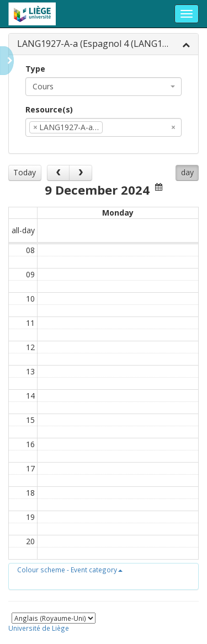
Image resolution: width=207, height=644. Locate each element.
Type (35, 69)
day (187, 172)
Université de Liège (39, 628)
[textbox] (122, 127)
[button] (70, 570)
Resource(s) (49, 109)
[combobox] (104, 87)
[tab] (104, 44)
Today (25, 172)
